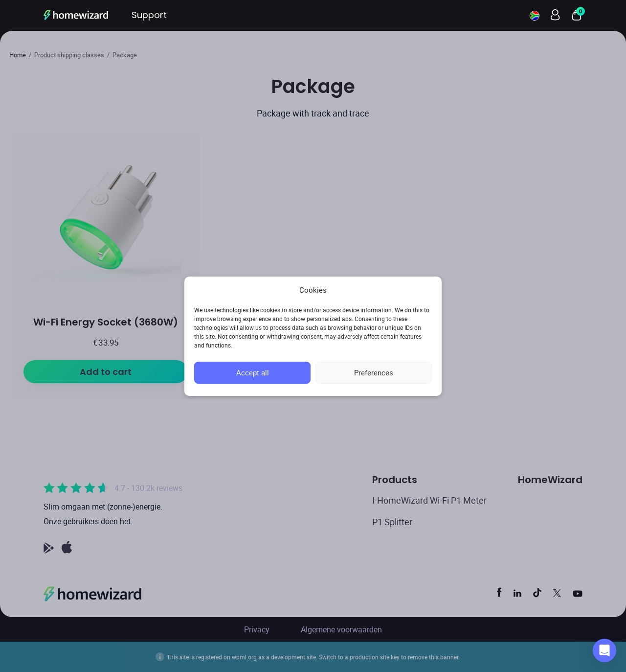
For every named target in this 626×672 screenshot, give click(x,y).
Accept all (253, 372)
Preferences (374, 372)
